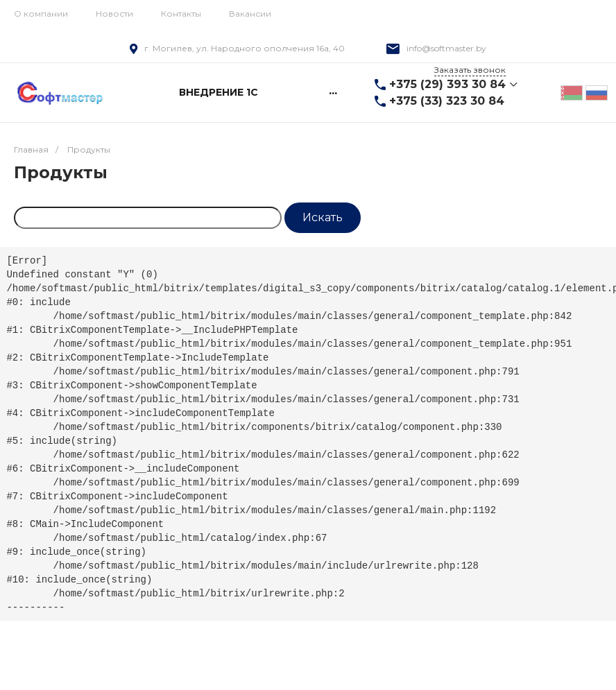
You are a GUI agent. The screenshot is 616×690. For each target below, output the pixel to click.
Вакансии (250, 14)
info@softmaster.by (446, 48)
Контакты (181, 14)
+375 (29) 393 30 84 (447, 84)
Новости (114, 14)
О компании (41, 14)
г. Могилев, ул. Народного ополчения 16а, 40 (245, 48)
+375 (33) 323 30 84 (447, 101)
